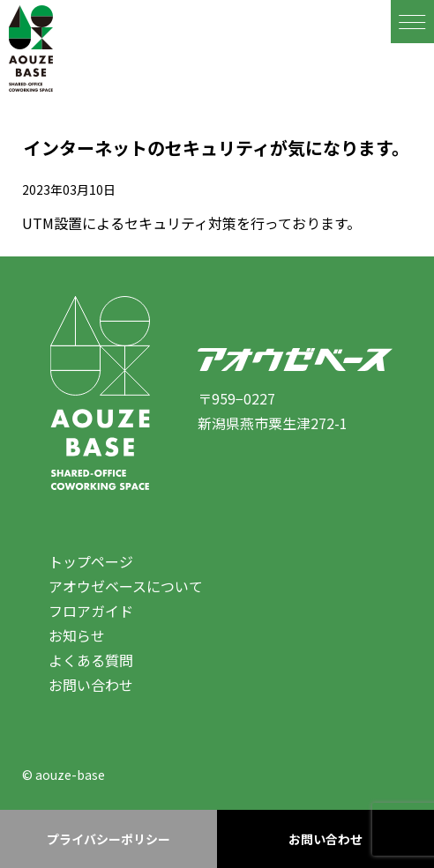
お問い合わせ (91, 685)
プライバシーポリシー (108, 839)
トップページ (91, 561)
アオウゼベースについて (126, 586)
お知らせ (77, 635)
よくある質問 (91, 660)
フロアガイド (91, 611)
